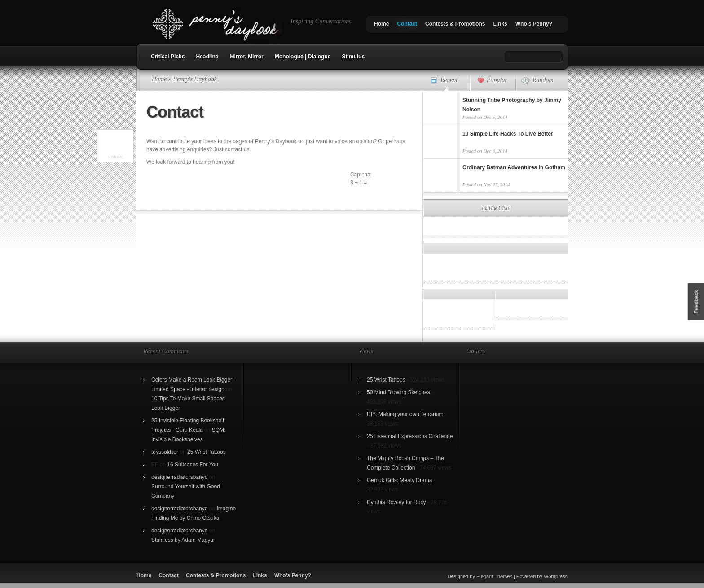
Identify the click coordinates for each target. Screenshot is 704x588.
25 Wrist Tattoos (207, 452)
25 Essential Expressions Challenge (410, 436)
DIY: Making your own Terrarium (405, 414)
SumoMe (115, 157)
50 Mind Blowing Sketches (398, 392)
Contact (407, 24)
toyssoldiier (165, 452)
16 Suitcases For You (192, 465)
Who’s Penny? (534, 24)
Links (500, 24)
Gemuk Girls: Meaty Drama (399, 480)
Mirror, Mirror (246, 57)
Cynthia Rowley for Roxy (396, 502)
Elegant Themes (494, 576)
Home (381, 24)
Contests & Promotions (455, 24)
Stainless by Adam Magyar (183, 540)
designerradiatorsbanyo (179, 477)
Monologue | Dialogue (303, 57)
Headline (207, 57)
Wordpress (556, 576)
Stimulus (353, 57)
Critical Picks (168, 57)
